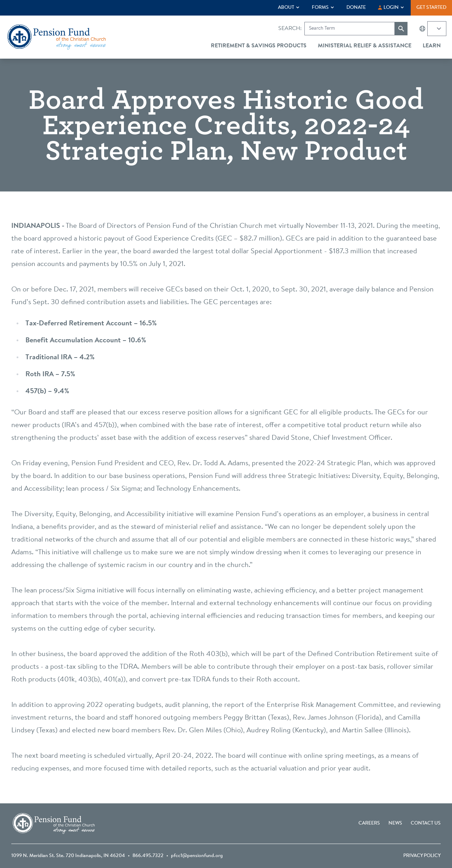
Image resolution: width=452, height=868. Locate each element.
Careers (369, 823)
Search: (290, 29)
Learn (432, 46)
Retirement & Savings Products (259, 46)
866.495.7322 (148, 856)
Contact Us (426, 823)
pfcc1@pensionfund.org (197, 856)
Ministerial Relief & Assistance (365, 46)
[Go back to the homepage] (56, 37)
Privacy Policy (422, 856)
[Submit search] (401, 29)
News (395, 823)
